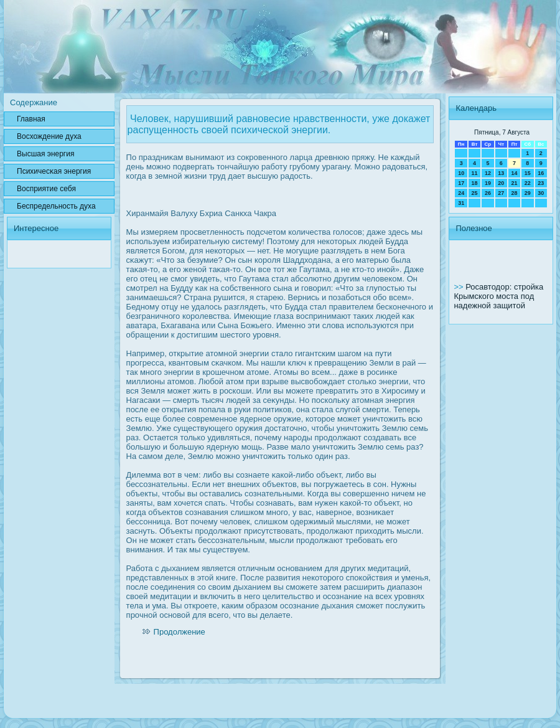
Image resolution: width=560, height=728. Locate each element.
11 (475, 173)
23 (541, 183)
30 (541, 193)
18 (475, 183)
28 (514, 193)
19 (488, 183)
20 (501, 183)
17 (461, 183)
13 (501, 173)
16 (541, 173)
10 (461, 173)
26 (488, 193)
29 (528, 193)
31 (461, 203)
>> (460, 287)
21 (514, 183)
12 (488, 173)
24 (461, 193)
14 (514, 173)
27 (501, 193)
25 (475, 193)
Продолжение (180, 632)
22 (528, 183)
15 (528, 173)
